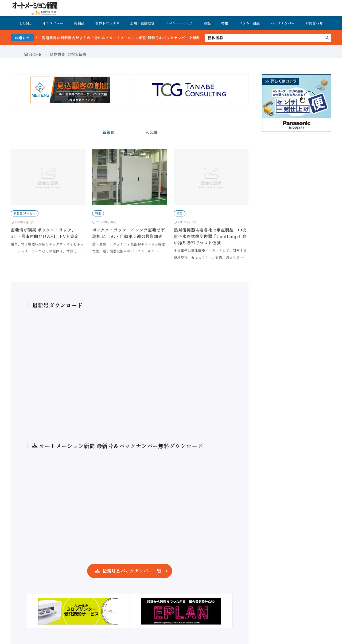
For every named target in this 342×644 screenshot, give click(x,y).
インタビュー (53, 23)
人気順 (151, 132)
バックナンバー (283, 23)
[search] (327, 38)
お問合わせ (314, 23)
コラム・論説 (249, 23)
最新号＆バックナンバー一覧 (132, 571)
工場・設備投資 (142, 23)
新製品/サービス (25, 213)
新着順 (108, 132)
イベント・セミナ (179, 23)
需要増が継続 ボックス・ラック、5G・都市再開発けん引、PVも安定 (45, 233)
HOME (26, 23)
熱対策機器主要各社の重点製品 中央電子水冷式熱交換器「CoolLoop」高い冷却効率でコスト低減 (210, 236)
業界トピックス (107, 23)
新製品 (79, 23)
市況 (207, 23)
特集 (225, 23)
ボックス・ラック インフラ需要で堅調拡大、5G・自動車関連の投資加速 (129, 233)
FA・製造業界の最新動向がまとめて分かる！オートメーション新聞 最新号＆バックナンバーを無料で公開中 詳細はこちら (145, 38)
